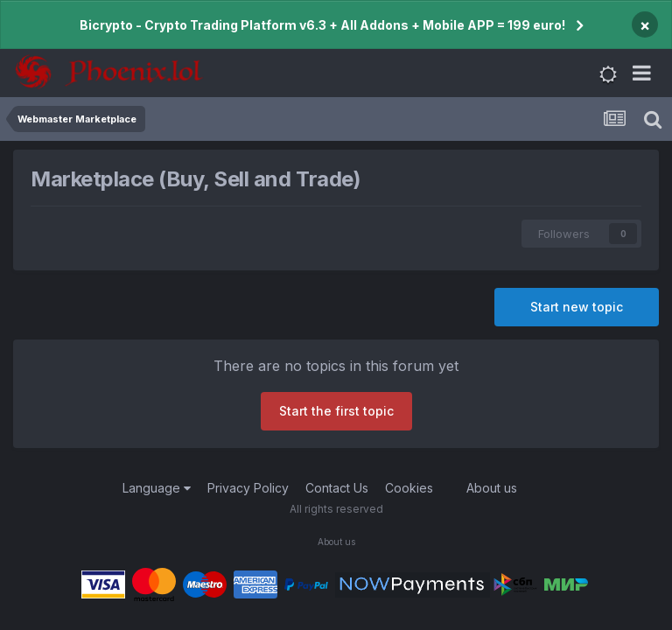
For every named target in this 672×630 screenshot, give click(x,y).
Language (157, 488)
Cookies (409, 488)
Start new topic (577, 307)
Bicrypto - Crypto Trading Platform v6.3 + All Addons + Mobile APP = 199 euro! (322, 25)
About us (492, 488)
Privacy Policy (248, 488)
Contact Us (337, 488)
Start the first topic (336, 411)
